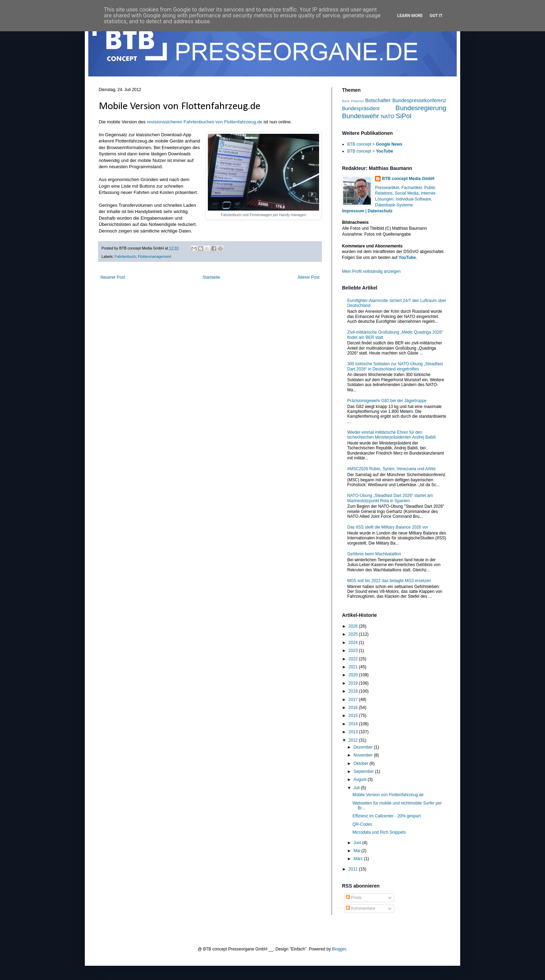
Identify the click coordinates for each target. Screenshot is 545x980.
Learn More (410, 16)
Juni (358, 843)
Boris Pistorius (353, 101)
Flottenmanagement (154, 256)
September (364, 771)
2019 (354, 683)
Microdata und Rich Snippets (379, 832)
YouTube (407, 258)
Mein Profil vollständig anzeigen (371, 271)
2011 (354, 869)
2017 (354, 700)
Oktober (361, 763)
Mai (357, 851)
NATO (388, 116)
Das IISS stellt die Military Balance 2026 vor (388, 527)
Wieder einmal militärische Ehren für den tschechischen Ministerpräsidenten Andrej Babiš (392, 435)
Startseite (212, 277)
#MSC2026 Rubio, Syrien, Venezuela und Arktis (391, 469)
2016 (354, 708)
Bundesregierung (421, 108)
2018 (354, 691)
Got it (436, 16)
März (359, 859)
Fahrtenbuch (125, 256)
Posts (354, 898)
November (364, 755)
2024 (354, 643)
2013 (354, 732)
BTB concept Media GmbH (408, 179)
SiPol (404, 116)
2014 (354, 724)
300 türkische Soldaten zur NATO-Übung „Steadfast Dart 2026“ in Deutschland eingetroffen (395, 366)
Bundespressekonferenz (419, 100)
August (361, 779)
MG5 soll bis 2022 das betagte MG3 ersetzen (389, 581)
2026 (354, 626)
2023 (354, 651)
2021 (354, 667)
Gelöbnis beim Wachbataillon (374, 554)
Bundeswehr (361, 116)
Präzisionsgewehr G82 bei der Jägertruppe (387, 401)
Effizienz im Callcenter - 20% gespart (387, 816)
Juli (357, 788)
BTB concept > (375, 144)
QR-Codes (362, 824)
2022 (354, 659)
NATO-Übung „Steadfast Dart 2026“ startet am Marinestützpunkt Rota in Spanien (390, 498)
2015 (354, 716)
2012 (354, 740)
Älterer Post (308, 277)
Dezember (364, 747)
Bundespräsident (361, 108)
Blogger (339, 949)
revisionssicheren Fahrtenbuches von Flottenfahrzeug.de (205, 122)
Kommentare (360, 908)
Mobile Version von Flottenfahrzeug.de (388, 795)
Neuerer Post (113, 277)
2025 (354, 634)
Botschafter (378, 100)
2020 (354, 675)
